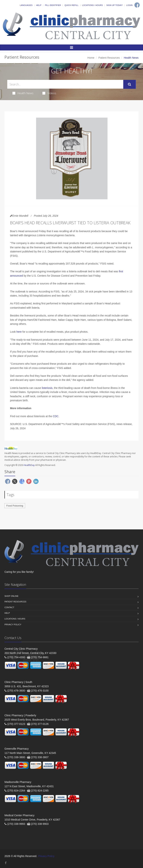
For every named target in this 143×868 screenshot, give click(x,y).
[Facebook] (137, 5)
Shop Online (11, 596)
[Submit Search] (130, 84)
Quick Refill (71, 5)
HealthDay (29, 465)
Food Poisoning (15, 506)
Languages (26, 5)
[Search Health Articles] (65, 84)
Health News (23, 93)
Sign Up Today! (115, 5)
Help (39, 5)
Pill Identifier (53, 5)
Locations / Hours (93, 5)
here (19, 332)
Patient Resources (109, 58)
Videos (49, 93)
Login (129, 5)
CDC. (56, 416)
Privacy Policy (13, 625)
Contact (9, 607)
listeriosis (47, 388)
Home (91, 58)
